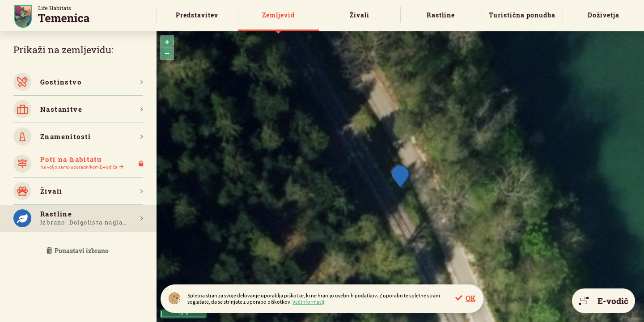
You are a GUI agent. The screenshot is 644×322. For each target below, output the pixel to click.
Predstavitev (197, 15)
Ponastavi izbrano (78, 251)
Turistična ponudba (522, 15)
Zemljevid (278, 15)
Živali (360, 15)
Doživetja (604, 15)
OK (470, 298)
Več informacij (308, 302)
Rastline (441, 15)
